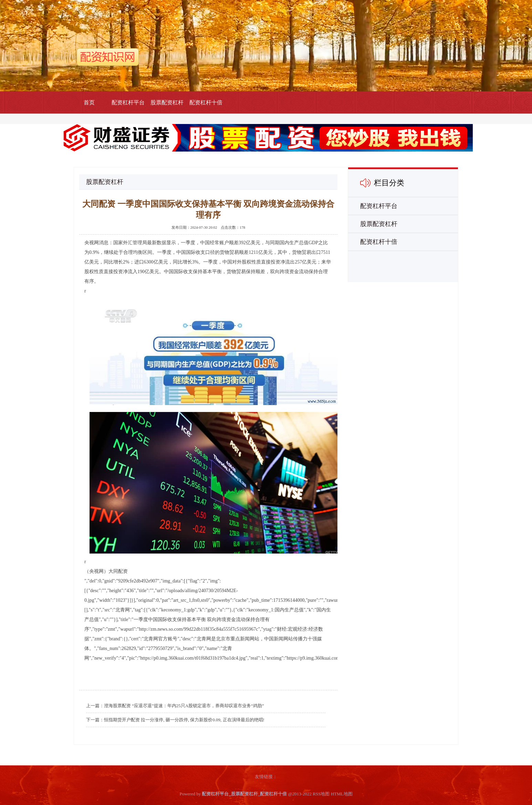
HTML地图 (342, 794)
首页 (89, 102)
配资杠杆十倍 (206, 102)
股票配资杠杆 (167, 102)
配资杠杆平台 (128, 102)
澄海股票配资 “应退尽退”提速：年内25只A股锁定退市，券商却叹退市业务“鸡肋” (184, 706)
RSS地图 (321, 794)
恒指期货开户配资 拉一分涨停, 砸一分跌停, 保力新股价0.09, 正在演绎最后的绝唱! (184, 720)
